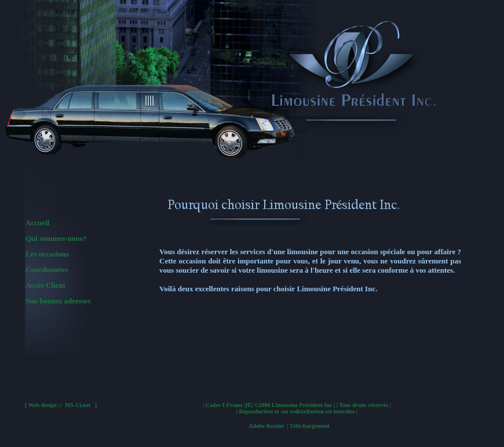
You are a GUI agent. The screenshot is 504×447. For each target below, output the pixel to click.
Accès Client (45, 285)
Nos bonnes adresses (58, 301)
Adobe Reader (289, 426)
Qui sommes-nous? (56, 238)
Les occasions (47, 254)
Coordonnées (47, 270)
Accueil (37, 223)
